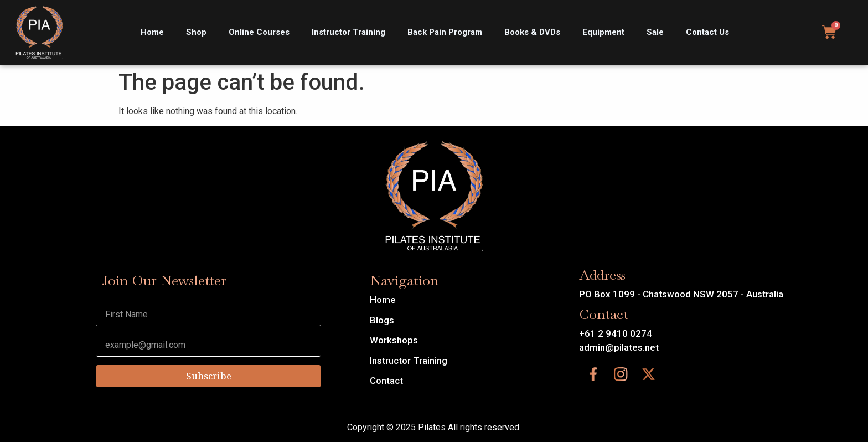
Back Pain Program (445, 32)
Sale (655, 32)
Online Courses (259, 32)
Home (152, 32)
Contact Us (707, 32)
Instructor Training (348, 32)
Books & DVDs (532, 32)
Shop (196, 32)
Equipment (603, 32)
